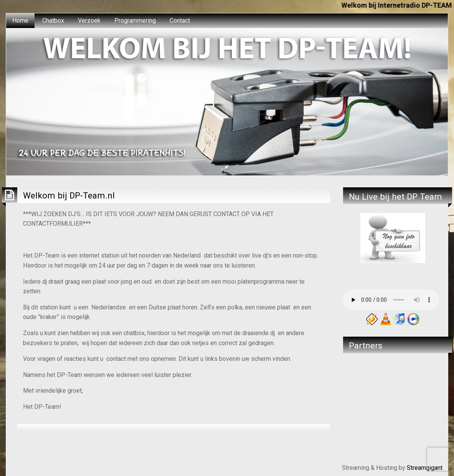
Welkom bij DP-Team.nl (69, 195)
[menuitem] (20, 21)
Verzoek (89, 21)
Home (20, 21)
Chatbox (53, 21)
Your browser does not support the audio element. (391, 300)
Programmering (135, 21)
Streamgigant (425, 468)
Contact (180, 21)
